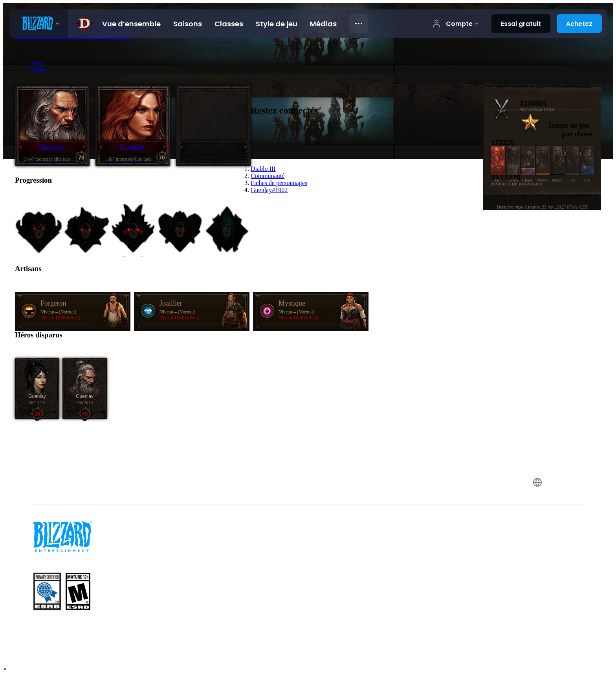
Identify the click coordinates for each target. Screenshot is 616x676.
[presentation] (38, 24)
